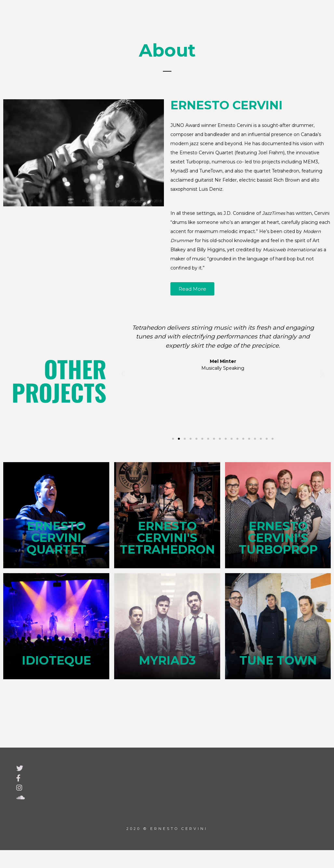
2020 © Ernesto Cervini (167, 828)
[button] (123, 374)
